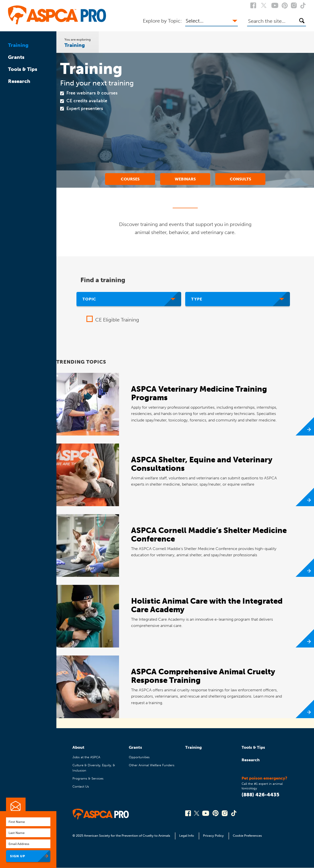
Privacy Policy (213, 836)
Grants (16, 57)
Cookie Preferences (247, 836)
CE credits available (87, 101)
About (78, 747)
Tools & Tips (23, 69)
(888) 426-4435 (260, 795)
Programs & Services (88, 778)
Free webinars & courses (92, 93)
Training (18, 45)
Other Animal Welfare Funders (152, 765)
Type (197, 299)
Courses (130, 179)
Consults (240, 179)
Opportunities (139, 757)
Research (19, 81)
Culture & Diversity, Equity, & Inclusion (94, 768)
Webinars (185, 179)
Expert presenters (85, 109)
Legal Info (187, 836)
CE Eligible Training (117, 320)
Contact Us (81, 786)
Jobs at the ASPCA (86, 757)
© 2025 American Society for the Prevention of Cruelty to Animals (122, 836)
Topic (89, 299)
